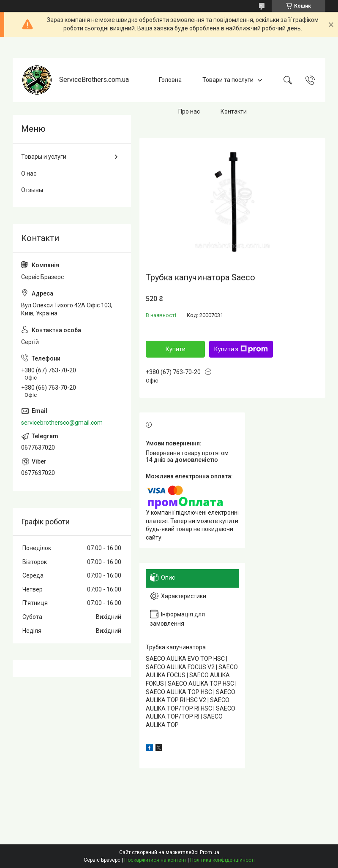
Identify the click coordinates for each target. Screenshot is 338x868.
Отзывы (32, 190)
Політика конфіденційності (222, 860)
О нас (29, 174)
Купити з (241, 349)
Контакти (234, 111)
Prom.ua (210, 852)
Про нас (189, 111)
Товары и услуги (44, 157)
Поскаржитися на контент (155, 860)
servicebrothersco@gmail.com (62, 423)
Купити (176, 349)
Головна (170, 80)
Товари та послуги (228, 80)
